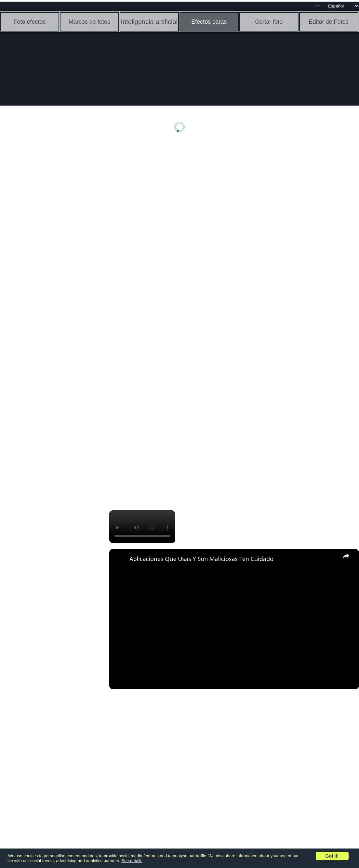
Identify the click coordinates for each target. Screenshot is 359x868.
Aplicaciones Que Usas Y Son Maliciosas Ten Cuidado (201, 559)
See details (132, 861)
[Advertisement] (50, 246)
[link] (120, 559)
